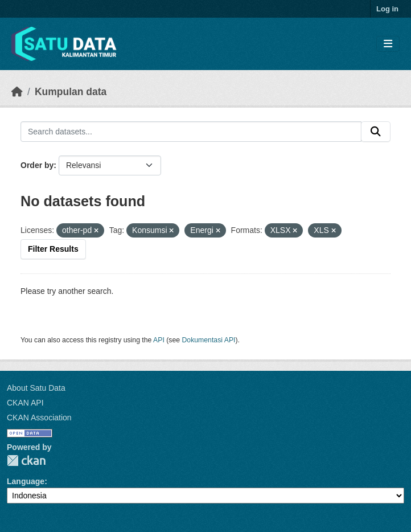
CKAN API (25, 403)
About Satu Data (36, 388)
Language (26, 481)
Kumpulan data (71, 92)
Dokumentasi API (209, 340)
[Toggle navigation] (388, 44)
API (159, 340)
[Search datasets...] (191, 132)
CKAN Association (39, 418)
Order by (37, 165)
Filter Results (53, 249)
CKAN (26, 461)
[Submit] (376, 132)
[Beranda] (17, 92)
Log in (387, 9)
